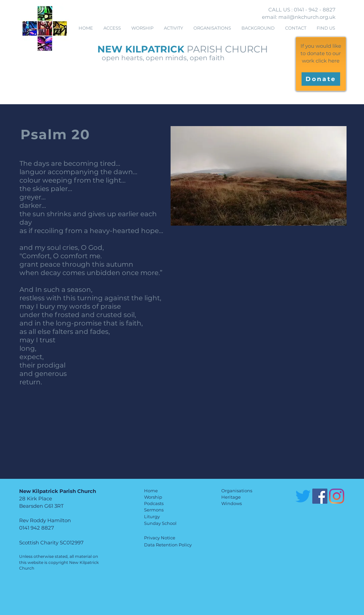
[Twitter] (303, 496)
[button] (142, 28)
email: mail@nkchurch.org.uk (299, 17)
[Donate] (321, 79)
